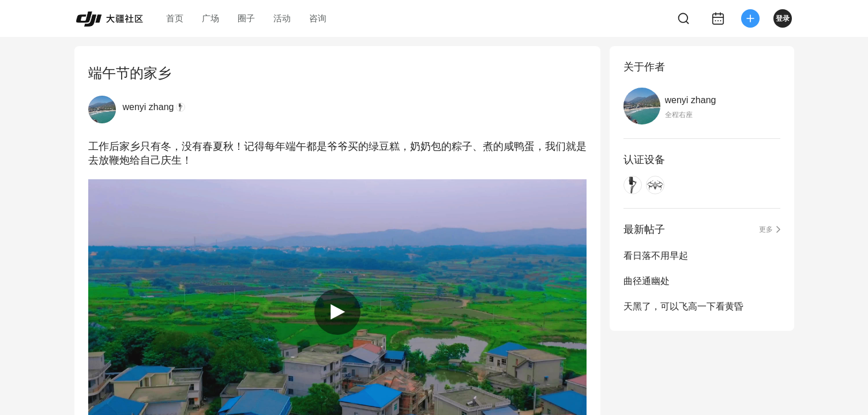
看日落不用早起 (656, 256)
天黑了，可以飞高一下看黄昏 (683, 306)
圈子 (246, 18)
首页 (175, 18)
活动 (282, 18)
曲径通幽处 (647, 281)
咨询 (318, 18)
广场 (211, 18)
